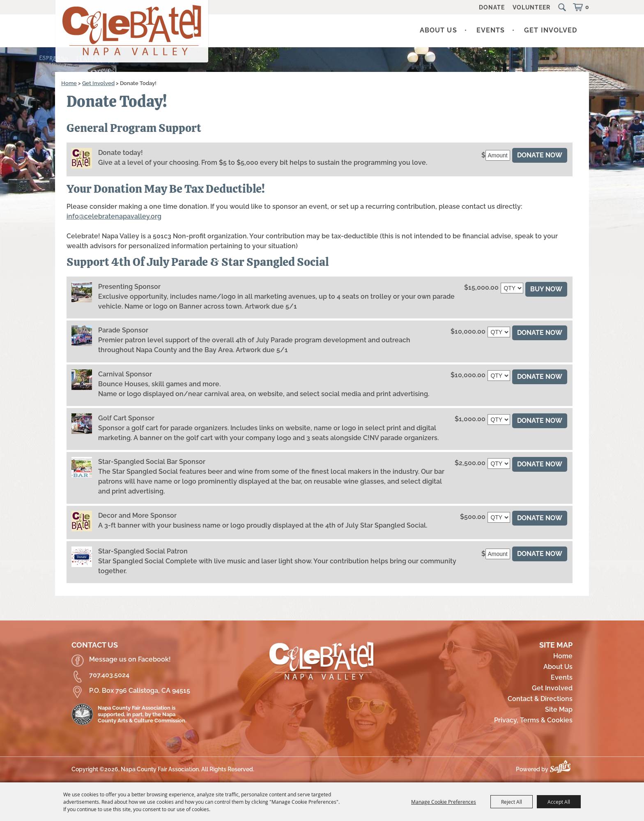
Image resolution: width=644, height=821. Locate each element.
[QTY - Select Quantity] (512, 288)
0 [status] (587, 7)
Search (563, 7)
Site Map (559, 709)
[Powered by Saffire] (562, 769)
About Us (438, 30)
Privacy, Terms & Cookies (533, 720)
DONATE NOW (540, 333)
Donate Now (540, 155)
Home (69, 83)
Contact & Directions (540, 699)
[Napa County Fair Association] (132, 32)
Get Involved (551, 30)
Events (491, 30)
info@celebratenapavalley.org (114, 216)
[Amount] (498, 155)
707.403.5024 (109, 675)
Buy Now (546, 289)
